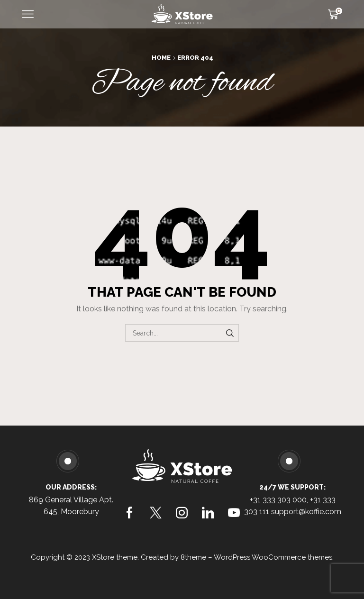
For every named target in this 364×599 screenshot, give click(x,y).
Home (161, 58)
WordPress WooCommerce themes (273, 557)
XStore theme (115, 557)
